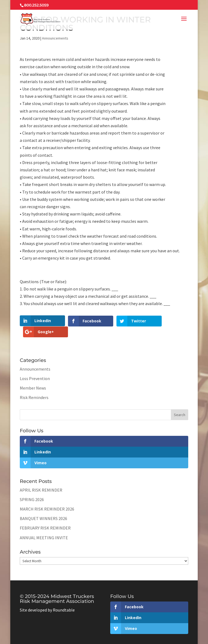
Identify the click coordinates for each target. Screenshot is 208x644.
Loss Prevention (35, 367)
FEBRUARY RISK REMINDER (45, 517)
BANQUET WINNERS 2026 (43, 507)
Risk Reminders (34, 386)
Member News (33, 377)
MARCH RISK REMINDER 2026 (47, 498)
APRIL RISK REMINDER (41, 479)
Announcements (55, 38)
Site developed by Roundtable (47, 599)
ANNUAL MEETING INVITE (44, 526)
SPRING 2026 (32, 488)
